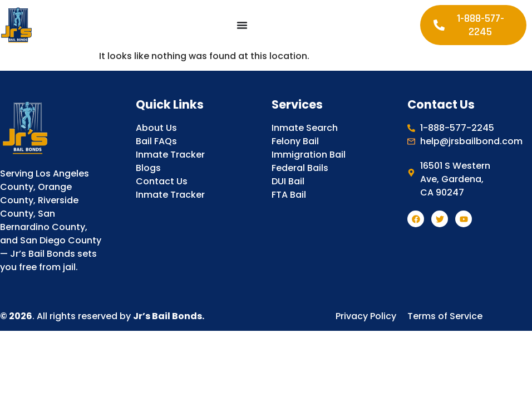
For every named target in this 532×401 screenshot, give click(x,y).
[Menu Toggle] (242, 25)
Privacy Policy (366, 316)
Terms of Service (445, 316)
